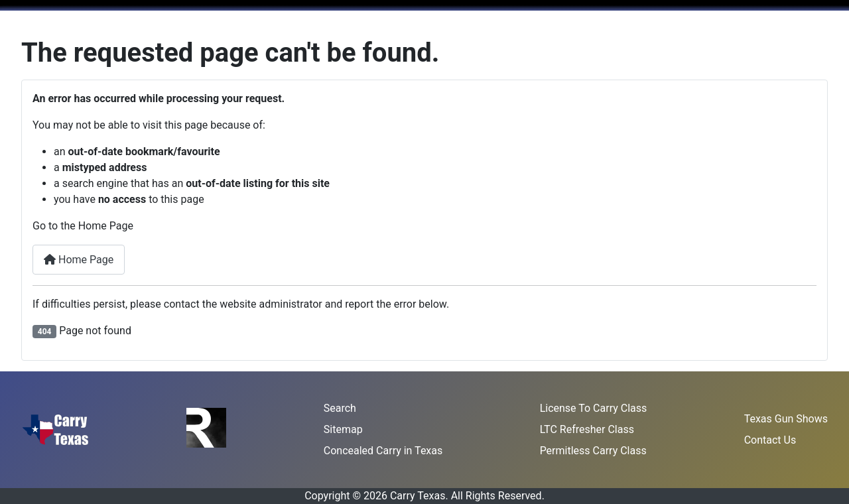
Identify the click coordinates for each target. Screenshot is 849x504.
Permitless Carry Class (593, 451)
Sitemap (343, 429)
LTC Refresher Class (587, 429)
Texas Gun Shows (786, 419)
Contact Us (770, 440)
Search (340, 408)
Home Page (79, 260)
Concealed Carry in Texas (383, 451)
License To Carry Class (594, 408)
